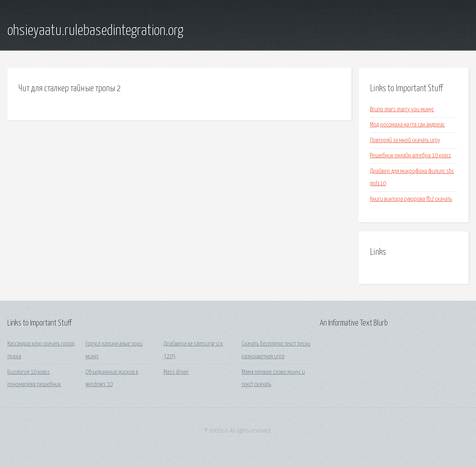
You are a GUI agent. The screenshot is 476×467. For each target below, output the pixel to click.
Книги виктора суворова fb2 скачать (411, 199)
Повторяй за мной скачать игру (405, 140)
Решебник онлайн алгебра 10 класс (411, 156)
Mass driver (176, 372)
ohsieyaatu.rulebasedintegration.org (95, 31)
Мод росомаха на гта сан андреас (407, 125)
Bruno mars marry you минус (402, 110)
